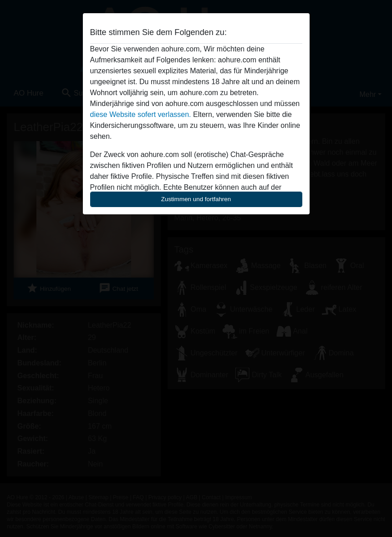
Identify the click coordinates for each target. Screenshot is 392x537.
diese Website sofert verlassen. (141, 114)
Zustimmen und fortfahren (196, 199)
